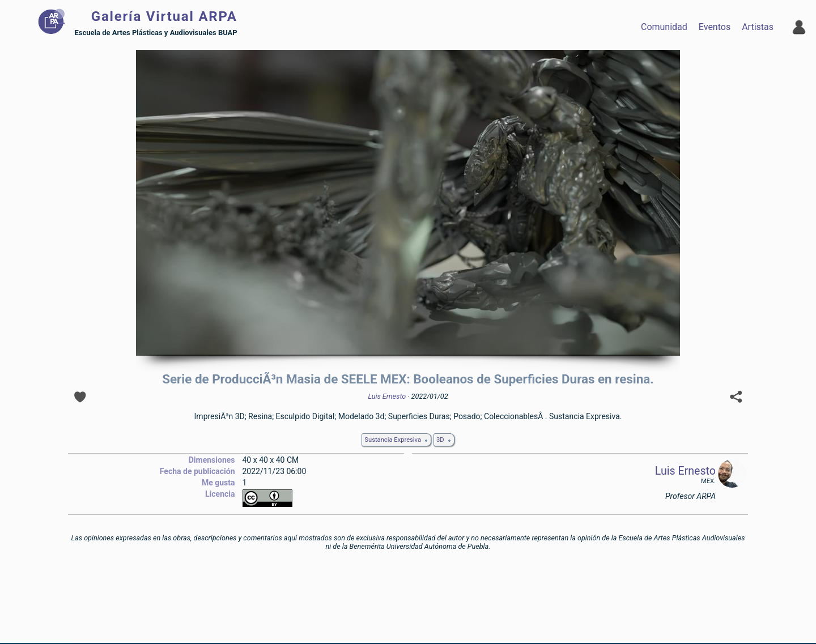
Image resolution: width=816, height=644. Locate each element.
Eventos (715, 27)
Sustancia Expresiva (393, 440)
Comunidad (664, 27)
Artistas (758, 27)
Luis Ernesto (387, 396)
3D (440, 440)
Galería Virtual (164, 16)
